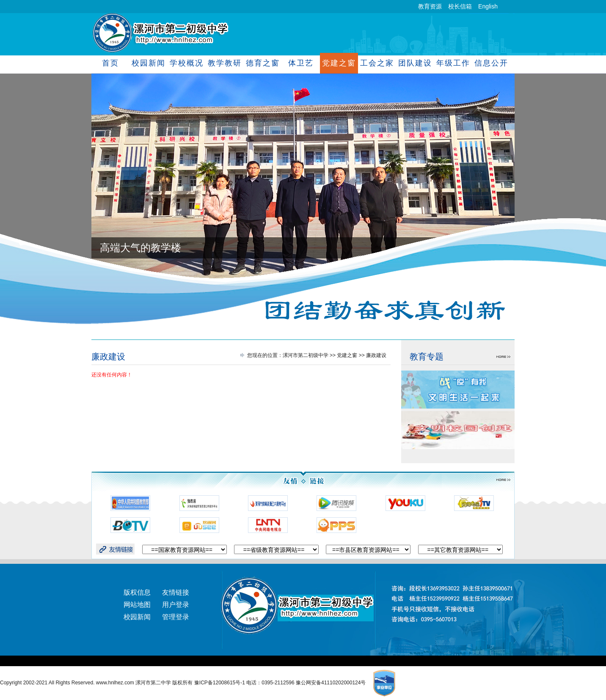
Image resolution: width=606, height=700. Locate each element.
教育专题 (427, 357)
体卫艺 (301, 63)
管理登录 (176, 617)
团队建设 (415, 63)
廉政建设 (108, 357)
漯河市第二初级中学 (306, 355)
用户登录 (176, 605)
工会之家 (377, 63)
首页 (110, 63)
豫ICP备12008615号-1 (220, 683)
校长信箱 (460, 6)
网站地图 (137, 605)
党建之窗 (339, 63)
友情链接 (176, 592)
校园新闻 (148, 63)
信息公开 (491, 63)
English (488, 6)
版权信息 (137, 592)
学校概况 (186, 63)
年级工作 (453, 63)
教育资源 (430, 6)
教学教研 (224, 63)
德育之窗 (263, 63)
